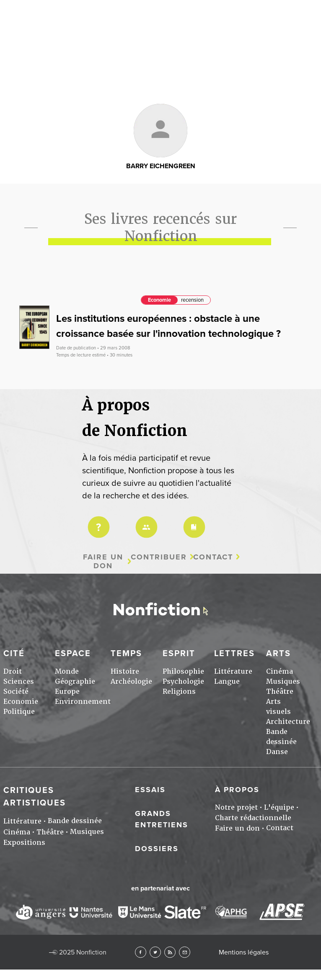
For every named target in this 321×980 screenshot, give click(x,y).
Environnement (83, 702)
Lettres (234, 654)
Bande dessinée (75, 821)
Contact (213, 557)
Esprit (179, 654)
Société (16, 691)
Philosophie (183, 671)
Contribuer (159, 557)
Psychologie (183, 681)
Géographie (75, 681)
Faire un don (103, 561)
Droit (13, 671)
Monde (67, 671)
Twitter (155, 952)
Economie (159, 300)
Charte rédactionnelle (253, 818)
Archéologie (131, 681)
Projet (97, 522)
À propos (237, 790)
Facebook (141, 952)
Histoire (125, 671)
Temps (126, 654)
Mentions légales (244, 952)
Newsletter (185, 952)
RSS (170, 952)
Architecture (288, 722)
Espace (73, 654)
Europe (67, 691)
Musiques (283, 681)
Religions (179, 691)
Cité (14, 654)
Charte (193, 522)
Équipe (145, 522)
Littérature (233, 671)
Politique (19, 712)
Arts (278, 654)
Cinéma (280, 671)
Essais (150, 790)
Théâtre (280, 691)
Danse (277, 752)
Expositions (24, 843)
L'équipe (279, 807)
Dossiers (157, 849)
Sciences (19, 681)
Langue (227, 681)
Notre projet (236, 807)
